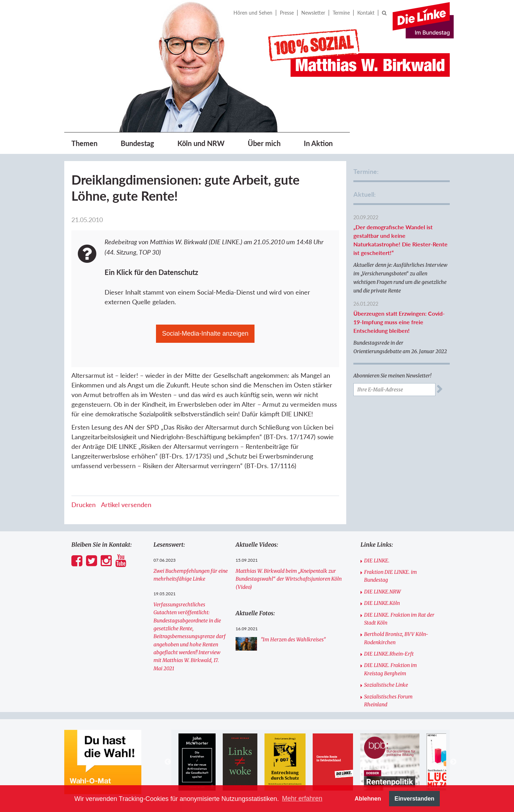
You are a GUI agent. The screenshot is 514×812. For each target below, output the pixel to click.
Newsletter (313, 13)
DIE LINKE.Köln (382, 603)
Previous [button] (168, 762)
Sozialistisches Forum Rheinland (388, 701)
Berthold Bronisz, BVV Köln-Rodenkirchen (396, 638)
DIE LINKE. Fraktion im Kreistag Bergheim (390, 669)
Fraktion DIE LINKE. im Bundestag (390, 576)
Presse (287, 13)
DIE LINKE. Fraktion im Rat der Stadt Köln (399, 619)
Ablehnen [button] (368, 798)
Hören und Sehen (253, 13)
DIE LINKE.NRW (382, 592)
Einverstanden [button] (414, 798)
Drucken (84, 505)
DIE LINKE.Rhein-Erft (389, 654)
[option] (197, 762)
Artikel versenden (126, 505)
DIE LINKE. (377, 561)
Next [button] (453, 762)
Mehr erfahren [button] (302, 798)
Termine (341, 13)
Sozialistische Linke (386, 685)
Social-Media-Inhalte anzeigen (205, 334)
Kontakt (366, 13)
